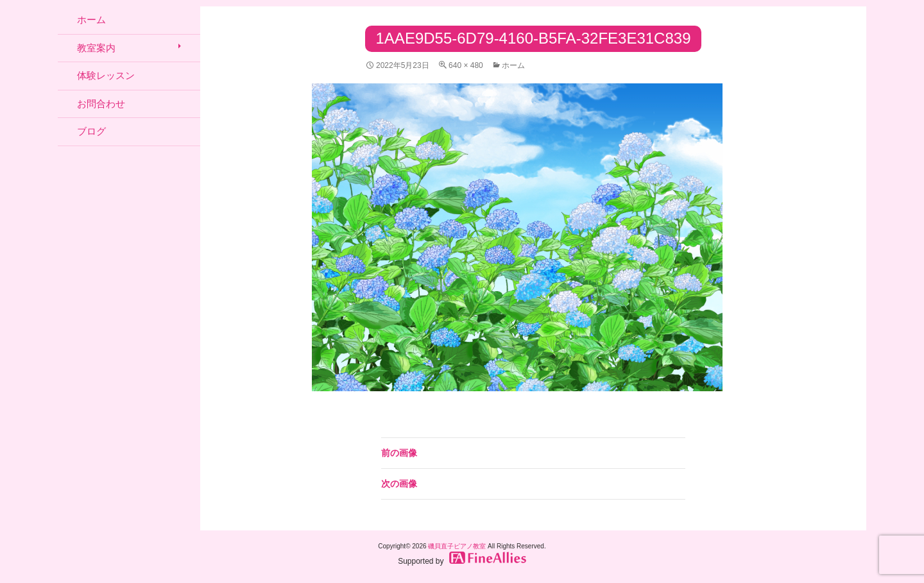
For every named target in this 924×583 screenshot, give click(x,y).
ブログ (91, 131)
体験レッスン (106, 75)
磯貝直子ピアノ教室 (457, 546)
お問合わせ (101, 104)
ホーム (513, 65)
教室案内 (96, 48)
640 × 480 (466, 65)
